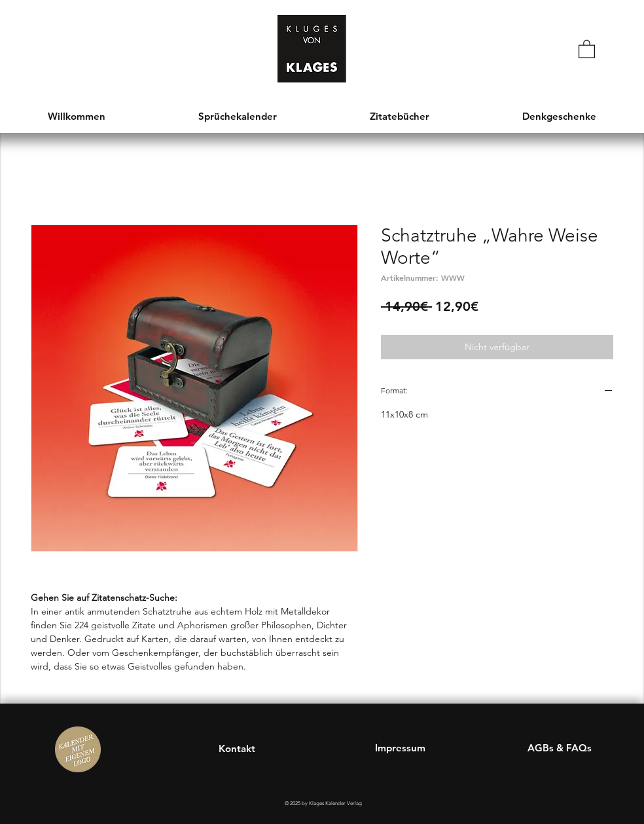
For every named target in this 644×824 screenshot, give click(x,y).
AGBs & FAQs (560, 748)
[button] (587, 48)
